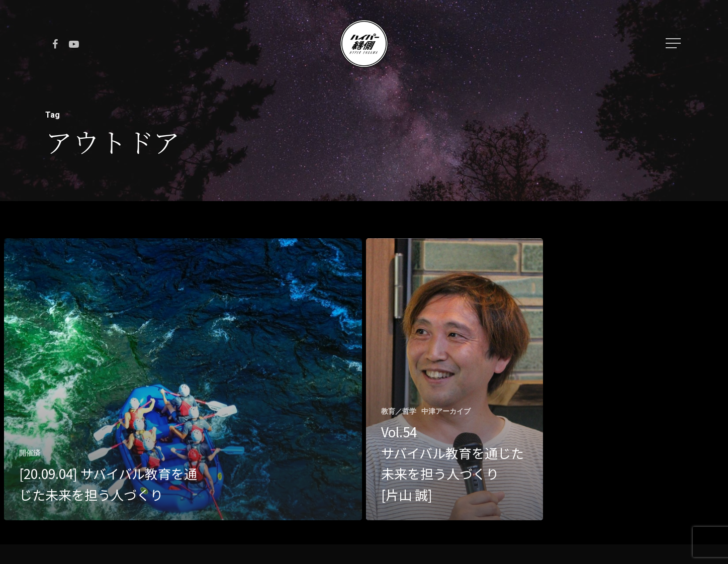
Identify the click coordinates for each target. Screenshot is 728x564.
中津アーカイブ (446, 411)
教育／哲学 (399, 411)
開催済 (30, 453)
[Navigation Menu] (674, 43)
